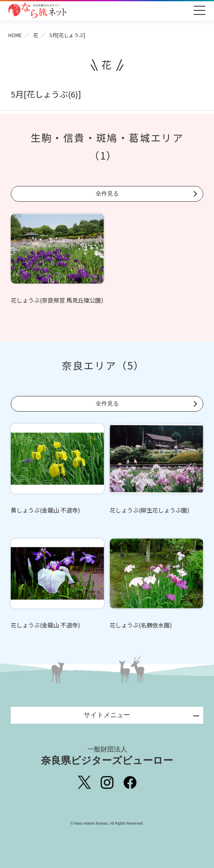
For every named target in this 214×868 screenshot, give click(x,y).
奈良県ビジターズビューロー (107, 756)
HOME (15, 35)
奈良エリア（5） (103, 365)
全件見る (107, 193)
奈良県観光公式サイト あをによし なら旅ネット (37, 10)
